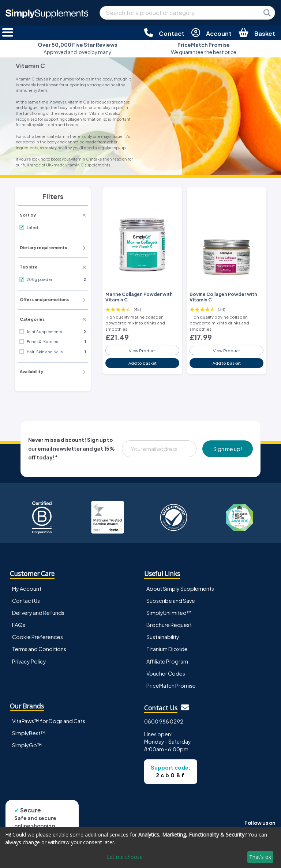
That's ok (260, 857)
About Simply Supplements (180, 589)
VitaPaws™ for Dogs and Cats (49, 721)
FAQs (19, 625)
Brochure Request (169, 625)
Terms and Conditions (39, 649)
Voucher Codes (166, 673)
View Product (142, 350)
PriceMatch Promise (171, 685)
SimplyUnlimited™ (169, 613)
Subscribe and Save (171, 601)
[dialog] (140, 848)
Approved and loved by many (77, 48)
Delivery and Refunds (38, 613)
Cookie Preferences (38, 637)
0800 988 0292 (164, 721)
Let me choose (125, 857)
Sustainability (163, 637)
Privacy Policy (29, 661)
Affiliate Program (167, 661)
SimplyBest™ (29, 733)
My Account (27, 589)
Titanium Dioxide (167, 649)
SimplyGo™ (27, 745)
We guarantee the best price (204, 48)
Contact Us (26, 601)
